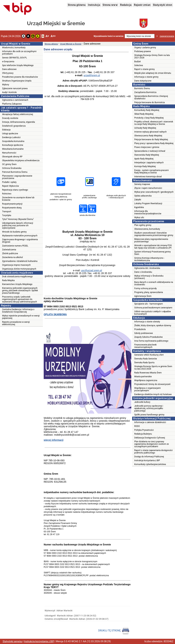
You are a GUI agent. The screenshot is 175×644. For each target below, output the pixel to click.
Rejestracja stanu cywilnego (15, 190)
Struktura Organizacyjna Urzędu (17, 81)
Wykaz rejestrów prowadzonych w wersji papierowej (21, 317)
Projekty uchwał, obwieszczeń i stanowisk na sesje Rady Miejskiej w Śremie (154, 123)
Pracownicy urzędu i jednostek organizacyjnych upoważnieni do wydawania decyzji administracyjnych (19, 299)
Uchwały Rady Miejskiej (145, 128)
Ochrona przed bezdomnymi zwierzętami (153, 308)
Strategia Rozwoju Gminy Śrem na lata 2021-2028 (152, 56)
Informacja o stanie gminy (146, 77)
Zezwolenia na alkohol (12, 257)
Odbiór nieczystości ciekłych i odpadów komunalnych (153, 313)
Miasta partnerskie (143, 377)
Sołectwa (139, 65)
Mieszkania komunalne (13, 149)
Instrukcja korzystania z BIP (147, 460)
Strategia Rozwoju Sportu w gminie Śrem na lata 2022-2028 (153, 368)
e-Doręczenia (8, 62)
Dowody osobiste (10, 118)
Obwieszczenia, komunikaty (147, 229)
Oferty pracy (8, 73)
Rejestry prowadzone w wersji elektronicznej (16, 323)
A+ (47, 36)
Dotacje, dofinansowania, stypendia (19, 122)
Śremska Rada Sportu (144, 363)
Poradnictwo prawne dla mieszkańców (20, 77)
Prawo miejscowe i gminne (147, 147)
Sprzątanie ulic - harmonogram (149, 304)
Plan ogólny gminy (143, 225)
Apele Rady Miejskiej (144, 159)
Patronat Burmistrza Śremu (15, 172)
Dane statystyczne (143, 81)
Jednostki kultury (142, 402)
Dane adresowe (9, 69)
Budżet (137, 62)
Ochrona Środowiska (12, 168)
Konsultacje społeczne (13, 145)
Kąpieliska (139, 207)
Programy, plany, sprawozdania (149, 292)
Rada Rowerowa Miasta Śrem (148, 373)
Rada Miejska (8, 280)
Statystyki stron (162, 5)
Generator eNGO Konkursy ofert (149, 355)
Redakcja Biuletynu (143, 434)
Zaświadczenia (9, 250)
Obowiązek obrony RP (12, 157)
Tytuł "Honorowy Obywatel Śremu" (18, 219)
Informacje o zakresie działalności (150, 422)
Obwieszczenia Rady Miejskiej (148, 136)
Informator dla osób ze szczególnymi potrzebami (19, 53)
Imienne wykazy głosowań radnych (150, 132)
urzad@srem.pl (92, 75)
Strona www (110, 5)
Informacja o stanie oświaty (147, 322)
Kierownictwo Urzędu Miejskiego (17, 284)
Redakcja (126, 5)
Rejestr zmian (142, 5)
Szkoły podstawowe (144, 333)
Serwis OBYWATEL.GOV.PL (15, 58)
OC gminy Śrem (9, 164)
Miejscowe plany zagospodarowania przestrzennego (151, 240)
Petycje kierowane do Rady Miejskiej (151, 139)
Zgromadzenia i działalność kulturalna (20, 261)
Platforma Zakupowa (12, 104)
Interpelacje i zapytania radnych (149, 163)
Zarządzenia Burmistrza (145, 92)
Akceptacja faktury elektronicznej (18, 114)
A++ (53, 36)
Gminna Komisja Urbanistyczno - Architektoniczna (149, 259)
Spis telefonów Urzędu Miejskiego (18, 65)
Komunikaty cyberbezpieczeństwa (150, 464)
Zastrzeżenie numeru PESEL (15, 246)
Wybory (6, 85)
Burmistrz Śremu (142, 88)
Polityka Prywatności (144, 430)
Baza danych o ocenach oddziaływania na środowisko (154, 283)
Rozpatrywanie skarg (12, 208)
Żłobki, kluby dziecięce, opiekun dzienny (153, 325)
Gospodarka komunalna (13, 141)
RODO (137, 426)
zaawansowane (167, 36)
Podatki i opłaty (9, 182)
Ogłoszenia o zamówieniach (15, 100)
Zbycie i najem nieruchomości (148, 188)
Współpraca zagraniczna (146, 380)
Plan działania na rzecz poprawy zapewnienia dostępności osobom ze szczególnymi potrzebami (151, 444)
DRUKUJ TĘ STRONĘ (114, 631)
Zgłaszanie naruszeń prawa (15, 88)
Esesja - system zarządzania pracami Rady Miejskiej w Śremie (151, 171)
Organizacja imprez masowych (16, 265)
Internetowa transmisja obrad (148, 177)
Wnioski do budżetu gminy (14, 232)
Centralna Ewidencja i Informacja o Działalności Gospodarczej (18, 311)
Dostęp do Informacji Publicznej (149, 457)
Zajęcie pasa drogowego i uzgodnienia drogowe (20, 241)
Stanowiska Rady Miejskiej (147, 155)
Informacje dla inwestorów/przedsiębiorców (148, 212)
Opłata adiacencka (143, 196)
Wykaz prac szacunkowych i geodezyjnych (154, 192)
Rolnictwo (7, 194)
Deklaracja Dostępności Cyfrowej (150, 438)
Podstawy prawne (143, 51)
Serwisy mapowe (142, 184)
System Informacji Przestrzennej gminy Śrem (152, 253)
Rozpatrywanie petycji (12, 204)
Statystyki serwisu (12, 641)
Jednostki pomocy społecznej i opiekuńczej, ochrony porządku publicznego (149, 408)
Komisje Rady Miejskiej (145, 166)
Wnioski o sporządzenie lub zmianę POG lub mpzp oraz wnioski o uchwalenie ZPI (153, 247)
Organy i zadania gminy (145, 48)
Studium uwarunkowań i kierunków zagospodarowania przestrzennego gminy (154, 234)
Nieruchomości (9, 153)
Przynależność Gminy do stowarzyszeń (152, 384)
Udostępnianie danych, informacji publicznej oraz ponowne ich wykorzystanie (18, 226)
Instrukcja (94, 5)
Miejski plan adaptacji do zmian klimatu (153, 73)
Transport (7, 212)
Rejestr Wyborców (10, 186)
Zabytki (138, 200)
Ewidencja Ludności (11, 137)
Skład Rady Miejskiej (144, 114)
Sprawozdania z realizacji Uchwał (150, 151)
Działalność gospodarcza (14, 126)
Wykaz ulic (139, 217)
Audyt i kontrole (9, 92)
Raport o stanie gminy (144, 69)
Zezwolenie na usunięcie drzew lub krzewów (18, 199)
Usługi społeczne (10, 134)
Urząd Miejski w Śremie (71, 44)
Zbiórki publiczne (10, 253)
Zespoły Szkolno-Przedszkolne (148, 337)
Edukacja (6, 130)
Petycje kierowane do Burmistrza (149, 102)
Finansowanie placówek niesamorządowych (145, 346)
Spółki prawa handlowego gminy (149, 415)
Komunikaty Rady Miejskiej (147, 110)
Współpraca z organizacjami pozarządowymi (147, 389)
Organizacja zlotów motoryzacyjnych (19, 269)
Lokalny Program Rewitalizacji (148, 203)
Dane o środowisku (143, 272)
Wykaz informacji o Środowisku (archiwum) (149, 277)
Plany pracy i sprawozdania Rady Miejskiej (154, 143)
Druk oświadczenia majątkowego (17, 277)
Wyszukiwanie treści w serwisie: (109, 36)
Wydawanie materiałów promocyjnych (20, 236)
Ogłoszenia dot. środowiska (147, 268)
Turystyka (7, 215)
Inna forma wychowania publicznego (151, 341)
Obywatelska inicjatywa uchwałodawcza (21, 160)
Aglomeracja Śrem (143, 296)
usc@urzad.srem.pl (91, 270)
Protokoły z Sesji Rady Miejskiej (149, 118)
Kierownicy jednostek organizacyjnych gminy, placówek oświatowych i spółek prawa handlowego (20, 291)
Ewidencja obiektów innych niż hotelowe (153, 394)
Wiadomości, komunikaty (14, 48)
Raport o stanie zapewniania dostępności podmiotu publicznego (153, 452)
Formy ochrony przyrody (145, 288)
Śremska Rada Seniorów (146, 359)
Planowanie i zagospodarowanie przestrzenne (17, 177)
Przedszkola (140, 329)
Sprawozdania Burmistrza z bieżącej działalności (151, 97)
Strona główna (77, 5)
